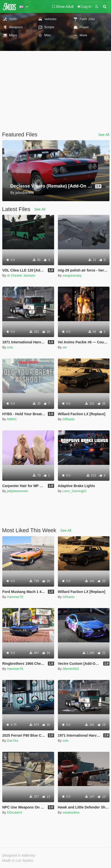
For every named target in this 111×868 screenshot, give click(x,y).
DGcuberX (15, 812)
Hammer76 (15, 597)
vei (65, 347)
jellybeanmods (17, 491)
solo (10, 347)
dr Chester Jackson (21, 275)
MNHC (12, 419)
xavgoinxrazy (72, 275)
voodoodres (71, 812)
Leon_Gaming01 (75, 491)
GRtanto (68, 419)
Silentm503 (71, 669)
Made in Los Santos (18, 860)
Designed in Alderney (19, 855)
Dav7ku (13, 741)
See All (104, 135)
